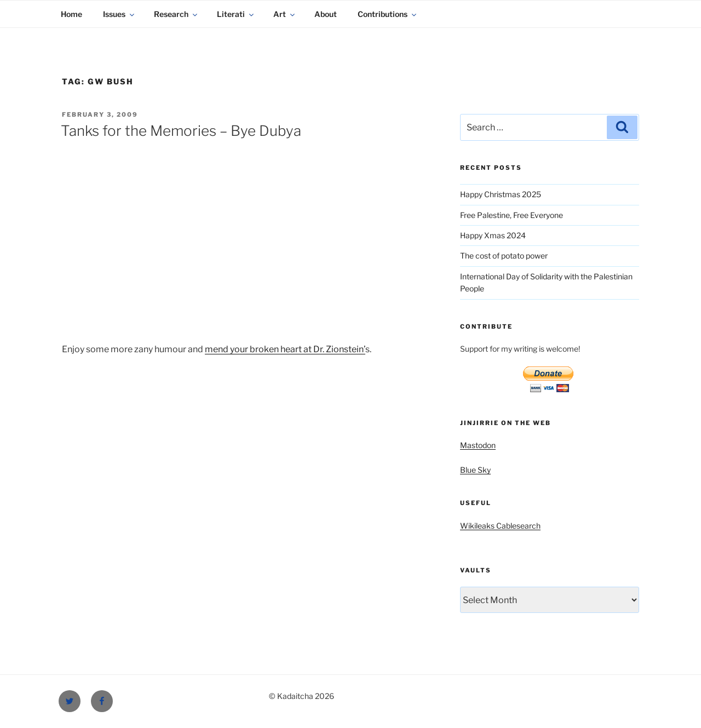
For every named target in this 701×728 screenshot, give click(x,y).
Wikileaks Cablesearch (500, 526)
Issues (119, 14)
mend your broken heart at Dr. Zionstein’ (285, 349)
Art (285, 14)
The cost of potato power (504, 256)
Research (176, 14)
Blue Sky (475, 470)
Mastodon (478, 445)
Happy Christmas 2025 (501, 194)
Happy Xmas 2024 (493, 235)
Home (71, 14)
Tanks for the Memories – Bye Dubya (181, 131)
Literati (236, 14)
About (326, 14)
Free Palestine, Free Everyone (512, 215)
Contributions (388, 14)
